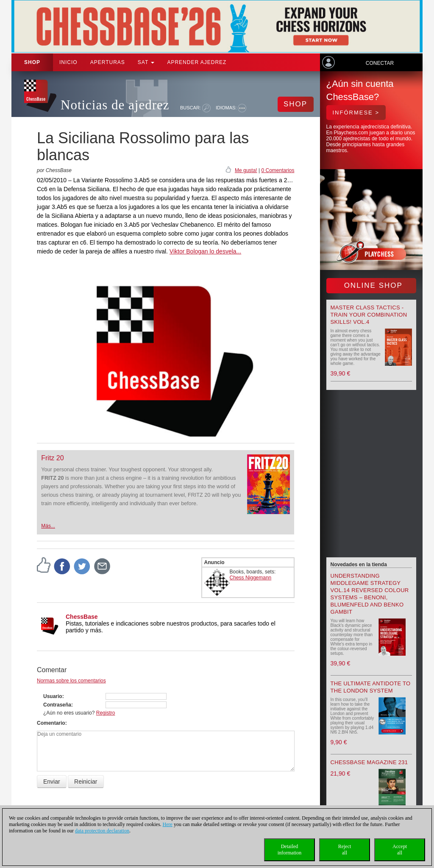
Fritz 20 (52, 458)
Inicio (68, 62)
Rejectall (345, 850)
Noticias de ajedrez (115, 105)
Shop (32, 62)
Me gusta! (246, 170)
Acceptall (400, 850)
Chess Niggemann (251, 578)
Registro (106, 713)
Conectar (380, 63)
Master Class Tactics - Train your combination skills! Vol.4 (369, 315)
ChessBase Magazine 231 (369, 762)
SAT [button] (146, 62)
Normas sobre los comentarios (71, 681)
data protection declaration (102, 831)
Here (168, 824)
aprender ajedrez (197, 62)
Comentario (51, 723)
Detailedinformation (290, 850)
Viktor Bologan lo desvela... (205, 251)
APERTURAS (108, 62)
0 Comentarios (278, 170)
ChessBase (82, 617)
